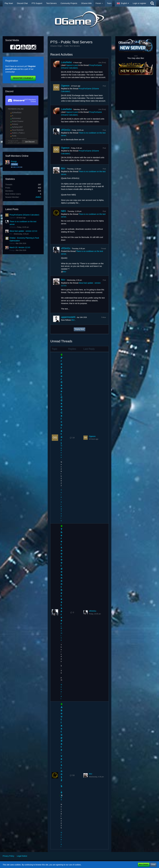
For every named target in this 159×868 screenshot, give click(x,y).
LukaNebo (66, 62)
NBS (63, 211)
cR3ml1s (13, 227)
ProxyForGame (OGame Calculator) (24, 215)
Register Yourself (23, 78)
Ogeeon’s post (72, 65)
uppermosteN (68, 317)
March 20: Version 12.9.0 (20, 247)
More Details (144, 865)
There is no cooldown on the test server (62, 576)
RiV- (11, 234)
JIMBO (38, 197)
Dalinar (12, 243)
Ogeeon (12, 218)
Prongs (14, 161)
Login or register (139, 3)
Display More (79, 329)
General (61, 692)
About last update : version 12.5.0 (23, 231)
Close (153, 865)
